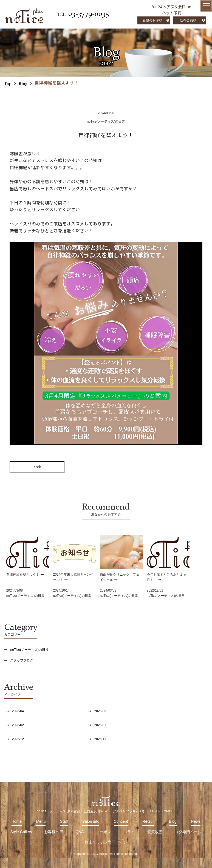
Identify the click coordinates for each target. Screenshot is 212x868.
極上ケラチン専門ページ (106, 842)
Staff (64, 821)
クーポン (104, 832)
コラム (129, 832)
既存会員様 (188, 20)
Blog (173, 821)
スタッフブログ (22, 660)
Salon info (91, 821)
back (37, 467)
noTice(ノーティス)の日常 (29, 650)
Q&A (80, 832)
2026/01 (100, 725)
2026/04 (18, 711)
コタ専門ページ (188, 832)
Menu (41, 821)
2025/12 (18, 739)
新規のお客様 (152, 20)
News (196, 821)
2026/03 (100, 711)
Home (17, 821)
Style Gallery (21, 832)
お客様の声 (54, 832)
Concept (121, 821)
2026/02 (18, 725)
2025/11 (100, 739)
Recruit (148, 821)
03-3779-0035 (89, 14)
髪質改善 (155, 832)
